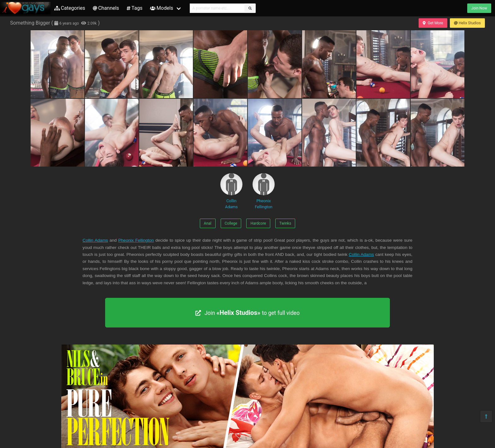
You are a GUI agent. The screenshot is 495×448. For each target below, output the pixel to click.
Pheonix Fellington (264, 191)
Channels (106, 8)
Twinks (285, 223)
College (231, 223)
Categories (70, 8)
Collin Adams (231, 191)
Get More (433, 23)
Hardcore (258, 223)
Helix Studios (467, 23)
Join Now (479, 8)
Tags (134, 8)
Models (161, 8)
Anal (208, 223)
